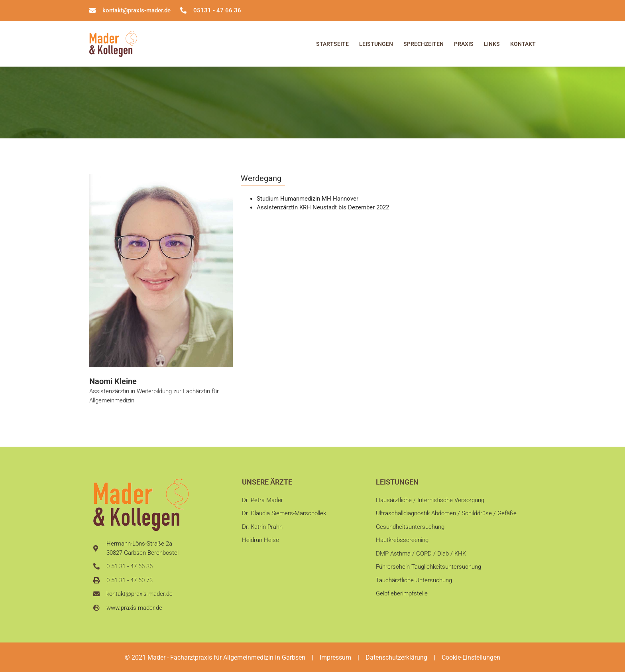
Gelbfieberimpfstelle (402, 593)
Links (492, 44)
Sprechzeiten (424, 44)
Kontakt (523, 44)
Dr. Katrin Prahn (262, 527)
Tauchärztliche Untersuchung (414, 580)
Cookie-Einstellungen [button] (471, 657)
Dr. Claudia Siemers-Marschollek (284, 513)
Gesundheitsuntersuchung (410, 527)
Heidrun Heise (260, 540)
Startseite (332, 44)
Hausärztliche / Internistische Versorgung (430, 500)
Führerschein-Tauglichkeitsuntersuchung (428, 567)
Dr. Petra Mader (262, 500)
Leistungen (376, 44)
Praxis (464, 44)
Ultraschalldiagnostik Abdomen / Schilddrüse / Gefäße (446, 513)
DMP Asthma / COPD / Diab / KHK (421, 554)
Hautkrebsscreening (402, 540)
